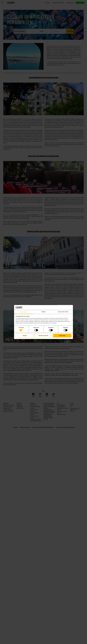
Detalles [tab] (43, 312)
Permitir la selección (43, 336)
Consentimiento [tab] (24, 312)
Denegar (25, 336)
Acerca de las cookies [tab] (63, 312)
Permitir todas (62, 336)
